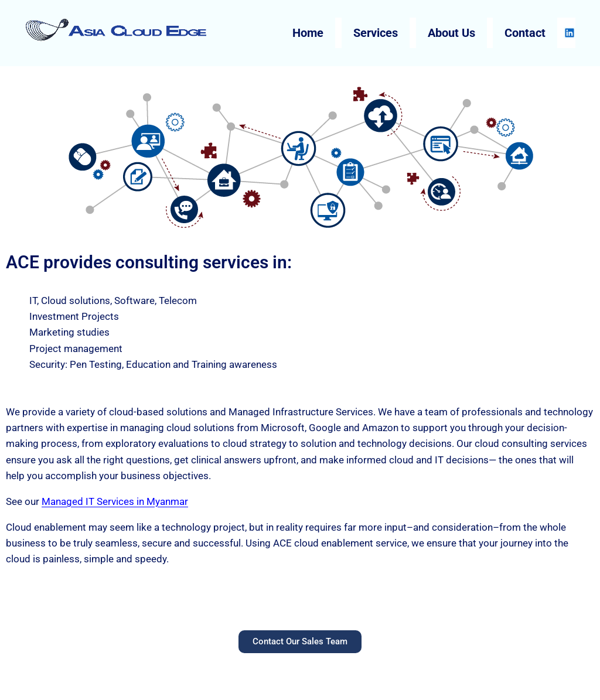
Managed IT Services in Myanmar (115, 501)
